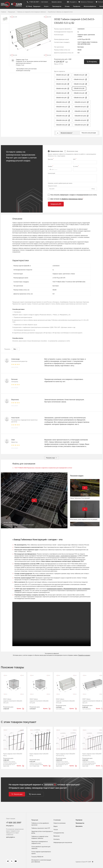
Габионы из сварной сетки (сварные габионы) (40, 837)
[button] (17, 794)
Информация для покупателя (63, 843)
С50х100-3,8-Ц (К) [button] (63, 120)
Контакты (57, 839)
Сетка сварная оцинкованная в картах (41, 853)
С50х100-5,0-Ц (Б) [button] (82, 116)
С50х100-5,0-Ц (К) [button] (82, 125)
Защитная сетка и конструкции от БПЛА (42, 832)
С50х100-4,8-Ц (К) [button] (63, 125)
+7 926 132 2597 (14, 823)
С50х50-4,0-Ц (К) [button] (80, 93)
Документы (79, 826)
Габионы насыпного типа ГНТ (41, 828)
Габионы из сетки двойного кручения (40, 824)
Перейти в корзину (84, 655)
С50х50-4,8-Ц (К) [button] (63, 98)
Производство (57, 6)
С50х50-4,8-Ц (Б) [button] (63, 89)
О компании (57, 820)
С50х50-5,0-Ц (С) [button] (80, 80)
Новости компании (60, 823)
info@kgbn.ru (10, 826)
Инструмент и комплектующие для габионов (41, 861)
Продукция (37, 6)
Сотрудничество (59, 833)
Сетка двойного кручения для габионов (41, 848)
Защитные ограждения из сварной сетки (40, 842)
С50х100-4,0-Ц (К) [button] (82, 120)
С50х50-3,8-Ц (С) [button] (63, 75)
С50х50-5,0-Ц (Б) (79, 89)
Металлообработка (90, 6)
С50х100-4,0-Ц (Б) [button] (82, 111)
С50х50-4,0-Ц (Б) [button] (80, 84)
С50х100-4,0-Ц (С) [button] (82, 102)
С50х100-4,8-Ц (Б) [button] (63, 116)
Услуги (47, 6)
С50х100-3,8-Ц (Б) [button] (63, 111)
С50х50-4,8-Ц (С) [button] (63, 80)
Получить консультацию (89, 133)
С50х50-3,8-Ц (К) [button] (63, 93)
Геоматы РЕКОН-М (37, 857)
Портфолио (77, 6)
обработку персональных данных (72, 199)
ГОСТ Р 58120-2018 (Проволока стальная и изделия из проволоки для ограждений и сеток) (43, 468)
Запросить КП (56, 204)
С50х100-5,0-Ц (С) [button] (82, 107)
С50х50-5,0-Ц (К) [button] (80, 98)
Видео (56, 826)
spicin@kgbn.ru (10, 837)
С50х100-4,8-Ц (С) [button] (63, 107)
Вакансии (57, 836)
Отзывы (67, 6)
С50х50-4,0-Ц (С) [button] (80, 75)
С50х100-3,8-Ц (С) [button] (63, 102)
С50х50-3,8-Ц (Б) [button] (63, 84)
